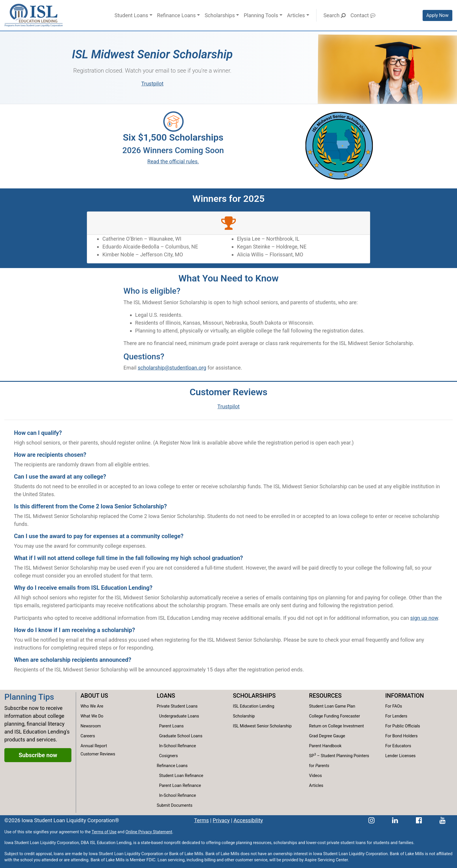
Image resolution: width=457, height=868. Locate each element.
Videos (315, 776)
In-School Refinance (178, 746)
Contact (363, 15)
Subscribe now (38, 755)
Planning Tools (261, 15)
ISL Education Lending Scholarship (254, 711)
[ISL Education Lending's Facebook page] (419, 820)
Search (335, 15)
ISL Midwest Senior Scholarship (262, 726)
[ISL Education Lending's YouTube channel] (443, 820)
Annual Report (94, 746)
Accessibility (248, 820)
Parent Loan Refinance (180, 786)
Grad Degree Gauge (327, 736)
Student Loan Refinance (181, 776)
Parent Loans (172, 726)
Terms (202, 820)
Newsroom (91, 726)
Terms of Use (104, 832)
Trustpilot (152, 84)
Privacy (221, 820)
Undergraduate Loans (179, 716)
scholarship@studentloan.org (172, 368)
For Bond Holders (401, 736)
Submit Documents (175, 805)
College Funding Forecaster (334, 716)
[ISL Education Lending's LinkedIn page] (395, 820)
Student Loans (131, 15)
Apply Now (437, 15)
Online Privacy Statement (149, 832)
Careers (88, 736)
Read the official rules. (173, 161)
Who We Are (92, 706)
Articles (296, 15)
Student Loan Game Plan (332, 706)
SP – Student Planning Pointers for (339, 760)
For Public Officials (403, 726)
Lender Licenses (400, 756)
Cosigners (168, 756)
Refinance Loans (176, 15)
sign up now (424, 618)
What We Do (92, 716)
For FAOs (394, 706)
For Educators (398, 746)
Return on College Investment (336, 726)
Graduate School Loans (181, 736)
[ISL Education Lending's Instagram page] (371, 820)
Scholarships (220, 15)
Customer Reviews (98, 754)
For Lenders (396, 716)
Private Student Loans (177, 706)
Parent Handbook (325, 746)
